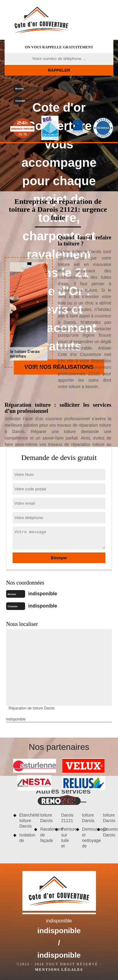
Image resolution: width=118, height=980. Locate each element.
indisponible (39, 88)
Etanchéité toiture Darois (25, 821)
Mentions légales (59, 970)
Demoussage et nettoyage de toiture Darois (98, 830)
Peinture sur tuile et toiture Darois (77, 830)
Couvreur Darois (108, 832)
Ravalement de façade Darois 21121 (56, 828)
